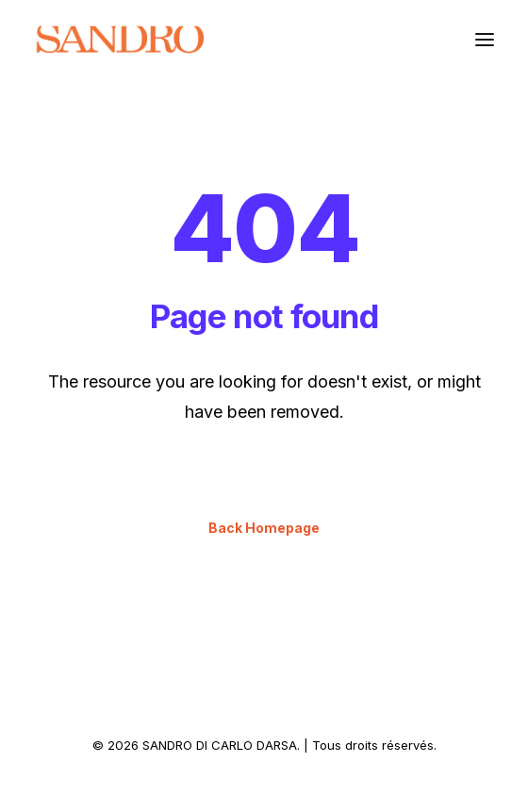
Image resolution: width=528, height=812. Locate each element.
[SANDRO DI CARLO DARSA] (119, 40)
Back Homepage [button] (264, 528)
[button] (485, 40)
